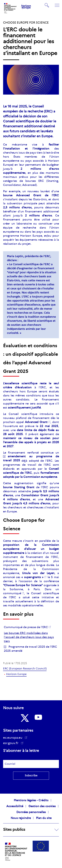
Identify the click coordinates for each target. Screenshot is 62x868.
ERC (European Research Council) (25, 669)
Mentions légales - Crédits (31, 800)
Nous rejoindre (21, 818)
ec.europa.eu (14, 738)
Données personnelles (31, 812)
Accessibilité (15, 806)
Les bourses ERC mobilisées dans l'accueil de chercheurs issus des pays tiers (29, 637)
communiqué (12, 593)
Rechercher (47, 5)
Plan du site (44, 818)
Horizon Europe (16, 674)
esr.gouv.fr (12, 743)
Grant (36, 422)
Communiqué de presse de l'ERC (26, 627)
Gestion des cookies (42, 806)
